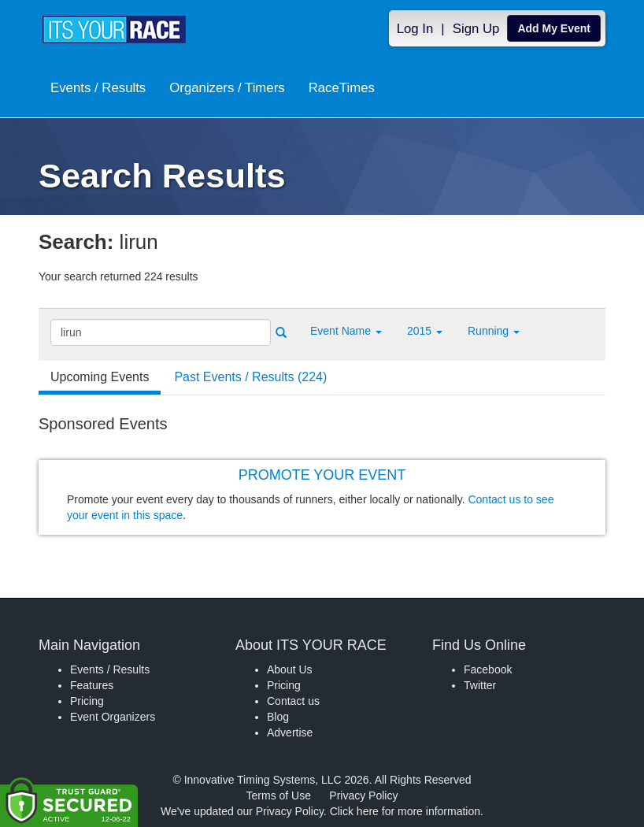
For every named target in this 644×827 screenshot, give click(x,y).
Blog (278, 717)
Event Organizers (113, 717)
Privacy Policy (363, 795)
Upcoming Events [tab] (100, 377)
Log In (415, 29)
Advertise (290, 732)
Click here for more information (405, 811)
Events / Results (98, 88)
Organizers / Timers (227, 88)
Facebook (488, 669)
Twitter (480, 685)
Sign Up (476, 29)
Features (92, 685)
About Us (290, 669)
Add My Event (554, 28)
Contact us (293, 701)
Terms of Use (279, 795)
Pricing (87, 701)
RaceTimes (342, 88)
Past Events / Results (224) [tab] (250, 377)
